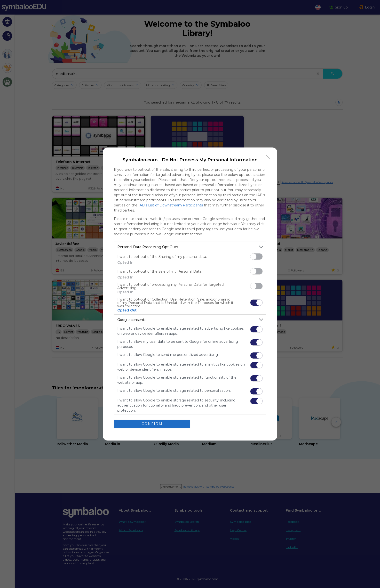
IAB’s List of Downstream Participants (171, 205)
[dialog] (190, 294)
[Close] (268, 157)
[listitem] (190, 247)
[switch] (256, 257)
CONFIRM (152, 424)
